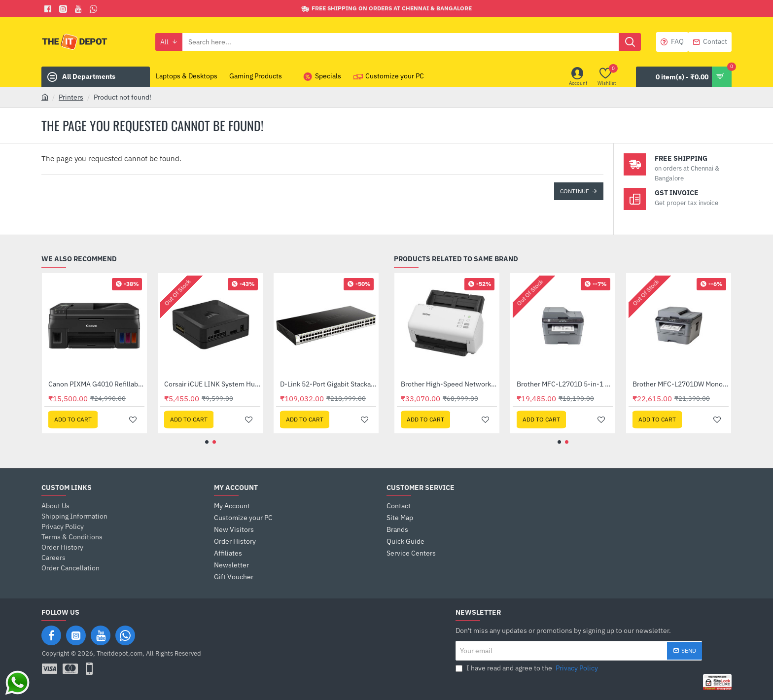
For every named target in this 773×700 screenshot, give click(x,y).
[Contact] (710, 42)
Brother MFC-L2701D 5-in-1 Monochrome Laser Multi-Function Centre (96, 384)
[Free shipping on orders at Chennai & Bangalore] (386, 9)
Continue (575, 191)
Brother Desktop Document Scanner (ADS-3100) (565, 384)
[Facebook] (49, 9)
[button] (73, 420)
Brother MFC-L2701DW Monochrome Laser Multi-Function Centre (212, 384)
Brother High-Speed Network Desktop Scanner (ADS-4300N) (681, 384)
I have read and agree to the (528, 668)
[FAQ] (672, 42)
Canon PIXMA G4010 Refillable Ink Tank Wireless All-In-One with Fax (328, 384)
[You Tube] (80, 9)
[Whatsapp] (95, 9)
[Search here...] (630, 42)
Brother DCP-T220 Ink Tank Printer (449, 384)
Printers (71, 97)
